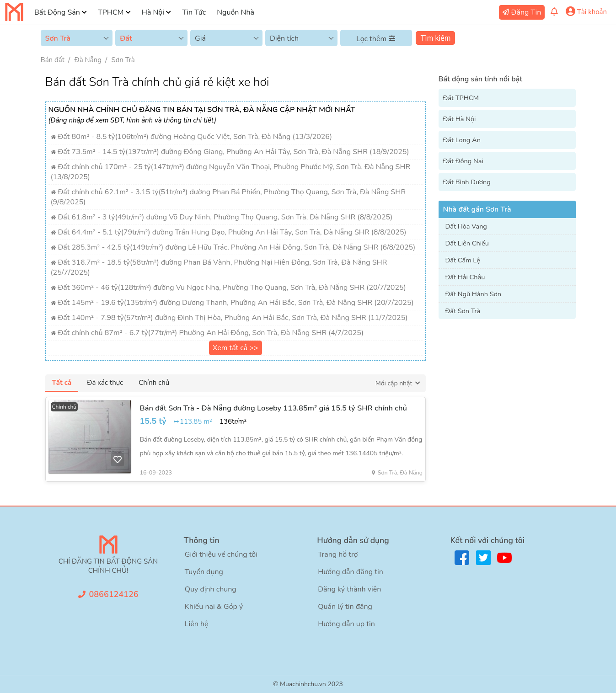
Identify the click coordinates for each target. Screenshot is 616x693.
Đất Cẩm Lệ (463, 260)
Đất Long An (462, 140)
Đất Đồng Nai (463, 161)
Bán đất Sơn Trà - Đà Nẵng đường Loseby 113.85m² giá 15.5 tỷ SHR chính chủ (273, 408)
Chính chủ (154, 383)
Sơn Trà (123, 60)
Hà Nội (153, 12)
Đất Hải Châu (465, 277)
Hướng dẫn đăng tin (351, 572)
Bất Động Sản (57, 12)
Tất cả (62, 383)
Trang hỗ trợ (338, 554)
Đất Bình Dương (467, 182)
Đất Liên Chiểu (467, 243)
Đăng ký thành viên (349, 589)
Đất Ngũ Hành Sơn (474, 294)
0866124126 (114, 594)
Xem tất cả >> (236, 348)
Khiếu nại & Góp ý (214, 607)
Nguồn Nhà (236, 12)
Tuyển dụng (204, 572)
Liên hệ (197, 624)
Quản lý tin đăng (345, 607)
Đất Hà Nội (460, 119)
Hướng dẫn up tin (346, 624)
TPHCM (111, 12)
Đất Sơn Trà (463, 311)
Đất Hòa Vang (466, 226)
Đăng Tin (526, 12)
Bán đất (53, 60)
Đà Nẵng (88, 60)
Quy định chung (211, 589)
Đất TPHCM (461, 98)
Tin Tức (194, 12)
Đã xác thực (105, 383)
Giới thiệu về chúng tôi (221, 554)
